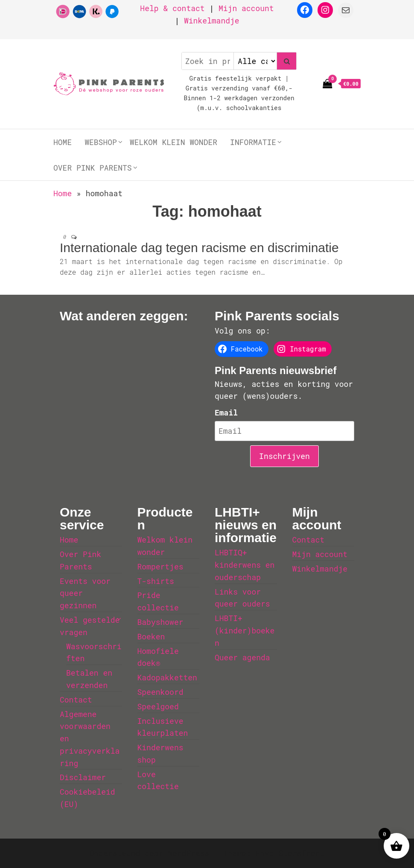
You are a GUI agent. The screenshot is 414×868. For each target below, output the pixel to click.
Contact (76, 700)
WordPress (188, 853)
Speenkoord (160, 692)
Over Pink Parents (93, 168)
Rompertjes (160, 566)
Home (63, 142)
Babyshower (160, 622)
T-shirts (156, 581)
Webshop (101, 142)
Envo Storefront (290, 853)
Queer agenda (242, 657)
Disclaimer (83, 777)
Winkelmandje (212, 20)
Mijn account (246, 8)
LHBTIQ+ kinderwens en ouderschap (245, 565)
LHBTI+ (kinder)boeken (245, 630)
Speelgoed (158, 706)
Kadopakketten (167, 677)
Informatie (253, 142)
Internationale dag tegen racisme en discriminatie (199, 248)
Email (226, 412)
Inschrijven (284, 456)
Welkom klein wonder (173, 142)
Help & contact (172, 8)
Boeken (151, 636)
